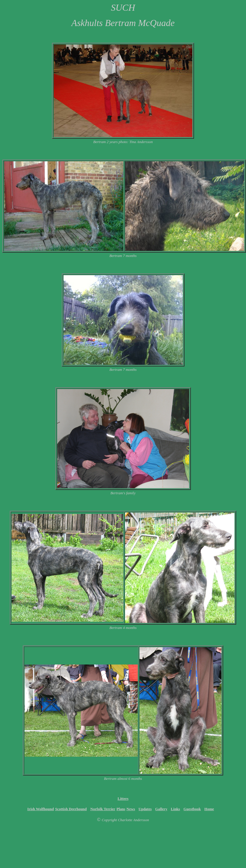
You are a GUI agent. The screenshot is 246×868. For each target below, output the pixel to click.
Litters (123, 798)
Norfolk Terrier (103, 809)
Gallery (161, 809)
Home (209, 809)
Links (176, 809)
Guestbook (192, 809)
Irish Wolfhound (41, 809)
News (131, 809)
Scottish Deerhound (71, 809)
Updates (145, 809)
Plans (121, 809)
